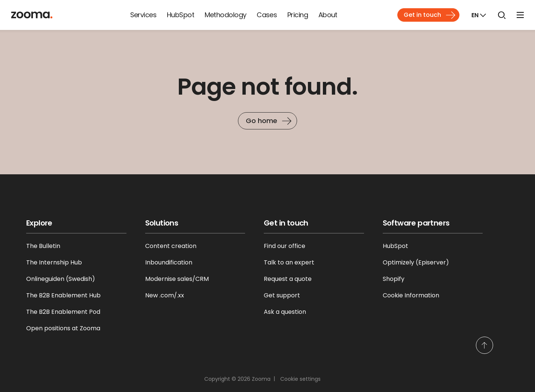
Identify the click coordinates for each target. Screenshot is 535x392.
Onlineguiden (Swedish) (61, 279)
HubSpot (181, 15)
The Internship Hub (54, 262)
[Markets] (478, 15)
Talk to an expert (289, 262)
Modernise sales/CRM (177, 279)
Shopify (394, 279)
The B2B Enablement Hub (63, 295)
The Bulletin (43, 246)
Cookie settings (300, 379)
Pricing (298, 15)
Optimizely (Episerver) (416, 262)
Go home (262, 121)
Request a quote (288, 279)
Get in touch (422, 15)
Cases (267, 15)
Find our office (285, 246)
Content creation (171, 246)
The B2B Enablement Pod (63, 312)
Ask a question (285, 312)
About (328, 15)
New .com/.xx (165, 295)
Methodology (226, 15)
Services (143, 15)
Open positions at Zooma (63, 328)
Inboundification (169, 262)
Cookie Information (411, 295)
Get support (282, 295)
